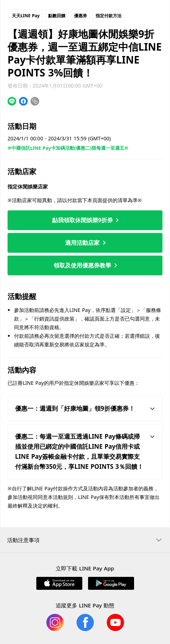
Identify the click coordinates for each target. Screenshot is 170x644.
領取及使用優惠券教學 (85, 265)
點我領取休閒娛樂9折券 (85, 220)
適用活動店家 (85, 243)
